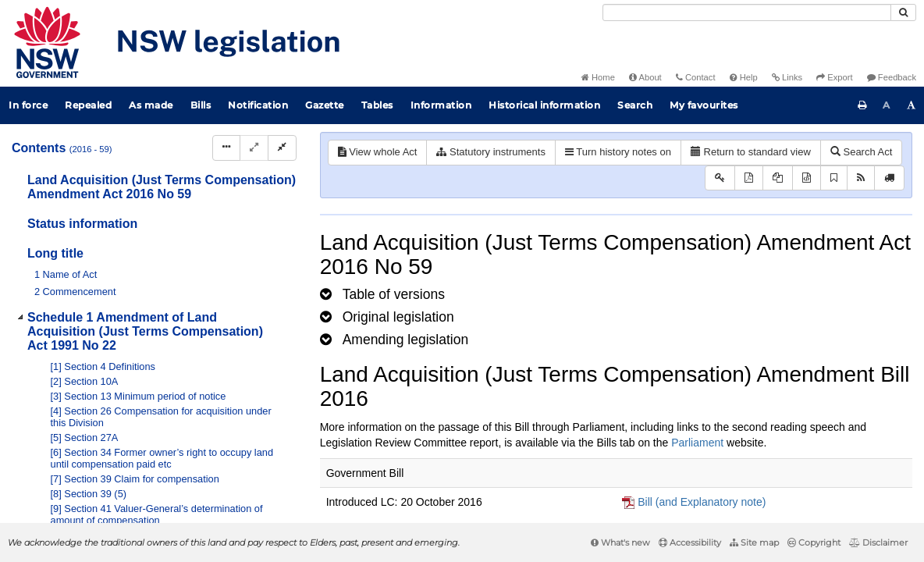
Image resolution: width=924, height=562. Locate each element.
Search (635, 105)
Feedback (892, 77)
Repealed (88, 105)
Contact (696, 77)
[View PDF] (749, 178)
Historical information (544, 105)
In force (28, 105)
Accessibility (690, 542)
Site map (754, 542)
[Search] (747, 12)
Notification (258, 105)
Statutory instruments (490, 152)
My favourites (704, 105)
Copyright (814, 542)
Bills (201, 105)
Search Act (861, 152)
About (645, 77)
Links (787, 77)
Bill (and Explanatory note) (702, 502)
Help (744, 77)
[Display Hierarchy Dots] (226, 148)
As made (151, 105)
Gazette (325, 105)
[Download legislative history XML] (807, 178)
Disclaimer (878, 542)
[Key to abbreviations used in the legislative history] (720, 178)
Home (598, 77)
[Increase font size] (912, 105)
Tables (377, 105)
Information (441, 105)
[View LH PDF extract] (778, 178)
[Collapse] (282, 148)
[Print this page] (862, 105)
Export (834, 77)
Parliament (697, 443)
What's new (620, 542)
